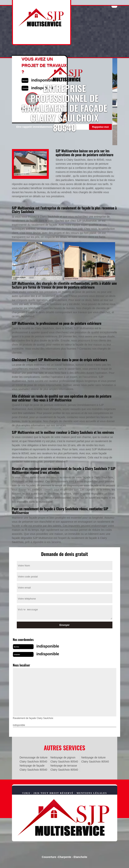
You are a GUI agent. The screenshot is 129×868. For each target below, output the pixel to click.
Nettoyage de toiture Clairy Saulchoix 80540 (95, 759)
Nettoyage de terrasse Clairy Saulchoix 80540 (64, 768)
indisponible (48, 646)
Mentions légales (92, 793)
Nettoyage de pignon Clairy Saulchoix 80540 (64, 759)
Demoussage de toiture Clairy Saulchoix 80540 (34, 759)
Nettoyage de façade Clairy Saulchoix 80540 (33, 768)
